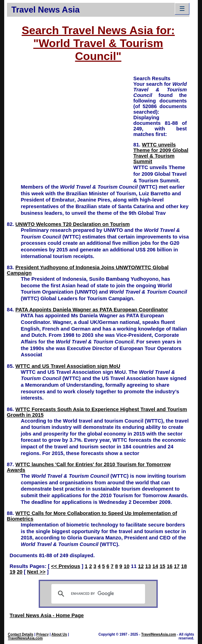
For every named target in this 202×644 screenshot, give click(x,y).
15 (163, 566)
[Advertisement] (70, 124)
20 (20, 572)
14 (155, 566)
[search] (97, 594)
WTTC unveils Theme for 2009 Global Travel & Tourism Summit (161, 153)
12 (141, 566)
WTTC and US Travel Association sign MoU (68, 366)
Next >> (36, 572)
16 (169, 566)
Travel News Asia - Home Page (47, 615)
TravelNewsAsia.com (26, 638)
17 (177, 566)
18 (184, 566)
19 (13, 572)
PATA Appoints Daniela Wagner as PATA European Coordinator (92, 310)
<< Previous (66, 566)
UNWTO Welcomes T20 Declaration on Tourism (73, 224)
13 (148, 566)
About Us (59, 634)
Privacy (43, 634)
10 (127, 566)
